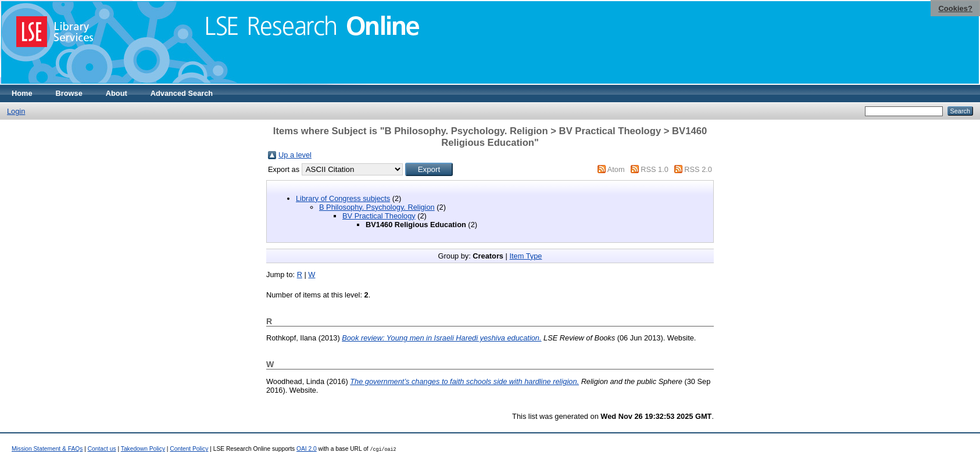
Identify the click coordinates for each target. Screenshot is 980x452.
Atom (616, 169)
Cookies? (955, 8)
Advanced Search (182, 93)
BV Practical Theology (379, 216)
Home (22, 93)
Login (16, 111)
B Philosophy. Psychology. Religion (377, 207)
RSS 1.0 (654, 169)
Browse (69, 93)
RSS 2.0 (698, 169)
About (117, 93)
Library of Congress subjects (343, 198)
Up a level (295, 155)
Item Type (525, 256)
